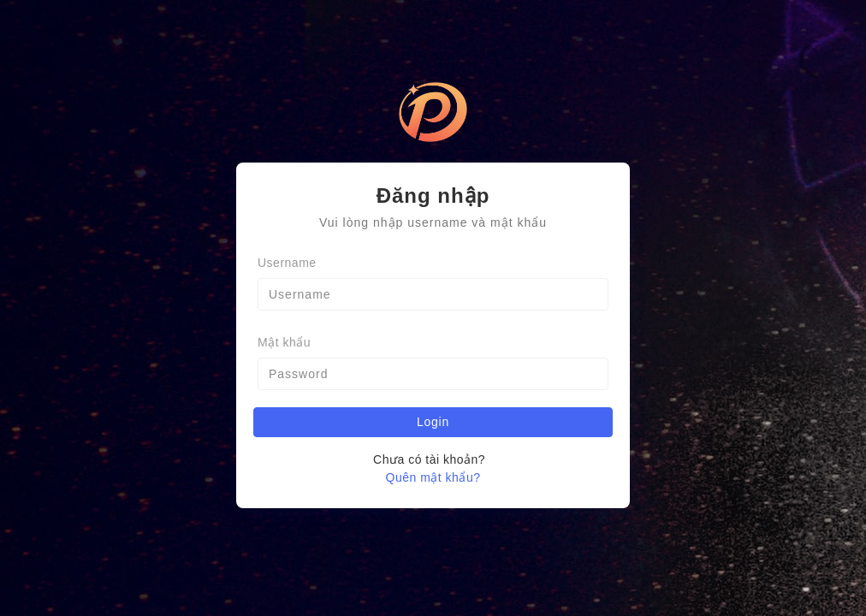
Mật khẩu (284, 342)
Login (433, 422)
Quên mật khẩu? (433, 477)
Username (287, 263)
